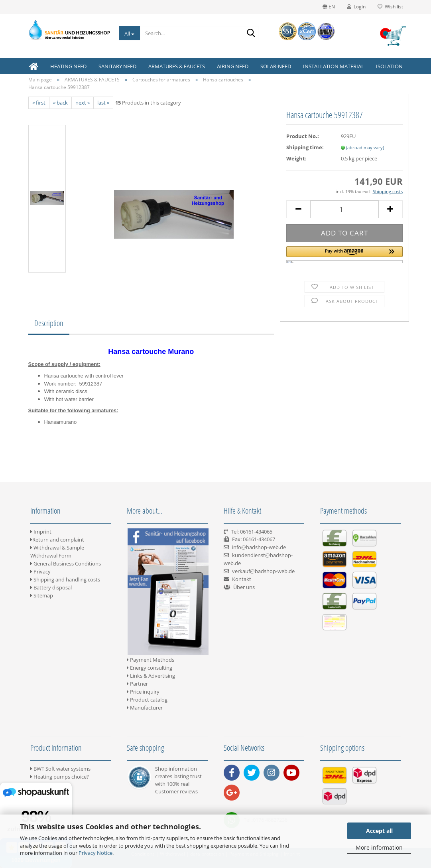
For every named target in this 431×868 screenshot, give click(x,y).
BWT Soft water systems (60, 769)
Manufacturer (145, 708)
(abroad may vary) (365, 147)
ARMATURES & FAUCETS (177, 66)
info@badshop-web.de (259, 547)
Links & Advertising (151, 676)
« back (60, 103)
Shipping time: (305, 147)
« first (39, 103)
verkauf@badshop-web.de (263, 571)
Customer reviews (176, 791)
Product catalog (147, 700)
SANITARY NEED (117, 66)
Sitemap (42, 595)
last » (103, 103)
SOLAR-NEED (276, 66)
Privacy (40, 571)
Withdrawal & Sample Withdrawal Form (57, 552)
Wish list (390, 7)
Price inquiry (143, 692)
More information (379, 847)
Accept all (379, 831)
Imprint (41, 532)
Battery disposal (51, 587)
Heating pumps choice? (60, 777)
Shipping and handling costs (65, 579)
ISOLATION (389, 66)
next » (83, 103)
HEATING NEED (68, 66)
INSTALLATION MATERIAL (334, 66)
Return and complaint (57, 540)
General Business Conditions (66, 564)
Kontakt (242, 579)
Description (49, 323)
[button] (344, 255)
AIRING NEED (233, 66)
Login (356, 7)
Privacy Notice (95, 853)
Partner (137, 684)
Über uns (244, 587)
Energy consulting (150, 668)
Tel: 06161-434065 (252, 532)
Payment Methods (151, 660)
